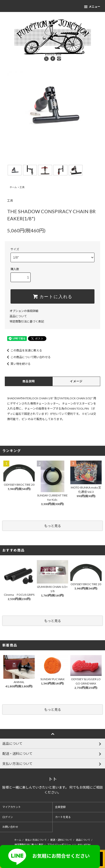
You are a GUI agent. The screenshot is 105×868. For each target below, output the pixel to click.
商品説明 (29, 381)
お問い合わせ (10, 827)
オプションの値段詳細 (24, 311)
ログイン (8, 817)
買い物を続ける (18, 364)
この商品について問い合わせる (28, 357)
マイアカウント (12, 807)
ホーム (13, 187)
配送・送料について (61, 840)
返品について (18, 316)
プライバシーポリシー (59, 845)
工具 (22, 187)
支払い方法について (36, 840)
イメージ (76, 381)
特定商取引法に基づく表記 (27, 321)
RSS (80, 845)
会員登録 (60, 807)
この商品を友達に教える (23, 350)
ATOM (87, 845)
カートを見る (63, 817)
